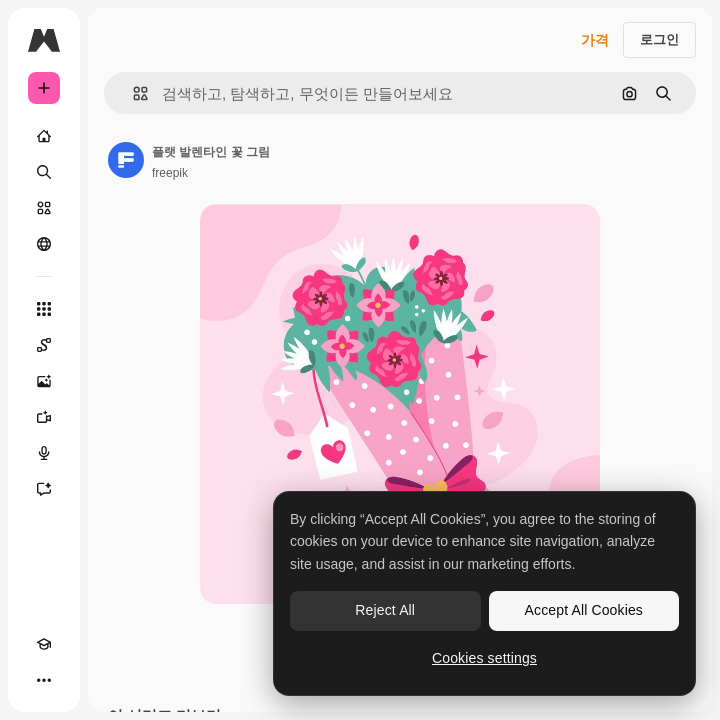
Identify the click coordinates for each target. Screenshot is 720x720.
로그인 (659, 39)
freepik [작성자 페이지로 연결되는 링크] (170, 173)
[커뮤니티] (44, 244)
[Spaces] (44, 345)
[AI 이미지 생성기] (44, 381)
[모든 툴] (44, 309)
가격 (595, 40)
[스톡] (44, 208)
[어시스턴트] (44, 489)
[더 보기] (44, 680)
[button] (132, 93)
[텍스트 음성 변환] (44, 453)
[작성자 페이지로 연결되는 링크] (126, 160)
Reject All (385, 610)
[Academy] (44, 644)
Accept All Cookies (584, 610)
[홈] (44, 136)
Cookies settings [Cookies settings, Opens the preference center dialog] (484, 658)
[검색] (44, 172)
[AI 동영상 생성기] (44, 417)
